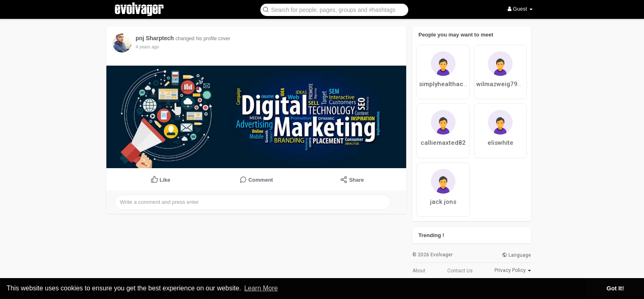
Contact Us (460, 271)
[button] (334, 9)
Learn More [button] (261, 288)
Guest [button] (520, 9)
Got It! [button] (615, 288)
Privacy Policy (510, 270)
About (419, 271)
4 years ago (147, 47)
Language (516, 255)
